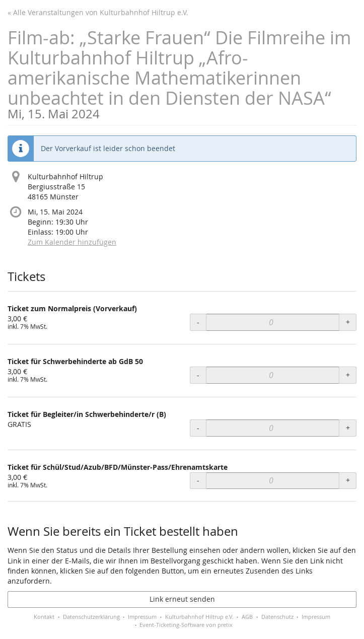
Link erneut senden (182, 599)
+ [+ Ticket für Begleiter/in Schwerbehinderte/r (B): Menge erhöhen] (348, 428)
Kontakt (44, 617)
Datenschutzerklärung (91, 617)
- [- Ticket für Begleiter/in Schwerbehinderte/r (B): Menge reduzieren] (198, 428)
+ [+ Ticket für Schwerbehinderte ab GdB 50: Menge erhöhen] (348, 375)
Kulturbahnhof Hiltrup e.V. (199, 617)
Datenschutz (277, 617)
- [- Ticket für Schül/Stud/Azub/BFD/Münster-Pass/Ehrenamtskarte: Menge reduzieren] (198, 480)
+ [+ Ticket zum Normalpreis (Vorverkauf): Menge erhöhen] (348, 322)
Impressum (142, 617)
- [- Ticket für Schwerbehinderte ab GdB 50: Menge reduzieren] (198, 375)
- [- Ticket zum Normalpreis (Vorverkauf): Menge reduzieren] (198, 322)
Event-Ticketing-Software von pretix (186, 625)
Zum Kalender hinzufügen (72, 242)
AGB (247, 617)
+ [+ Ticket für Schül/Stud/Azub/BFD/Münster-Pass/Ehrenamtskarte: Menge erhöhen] (348, 480)
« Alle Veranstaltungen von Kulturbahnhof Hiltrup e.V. (98, 12)
